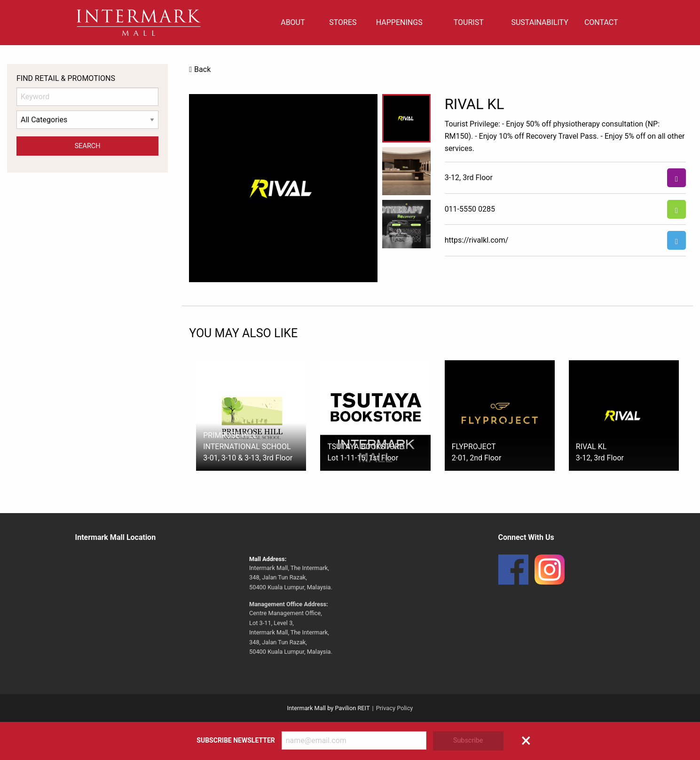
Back (202, 69)
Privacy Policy (395, 708)
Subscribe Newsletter (236, 740)
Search (88, 146)
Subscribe (468, 740)
